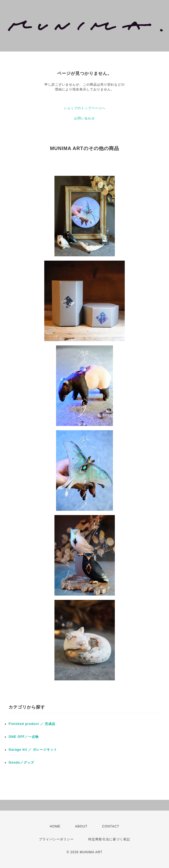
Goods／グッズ (21, 763)
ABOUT (81, 826)
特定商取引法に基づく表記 (109, 839)
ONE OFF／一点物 (24, 737)
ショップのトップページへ (84, 108)
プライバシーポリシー (56, 839)
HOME (55, 826)
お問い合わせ (84, 118)
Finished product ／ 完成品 (32, 724)
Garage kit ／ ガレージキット (33, 750)
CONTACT (111, 826)
